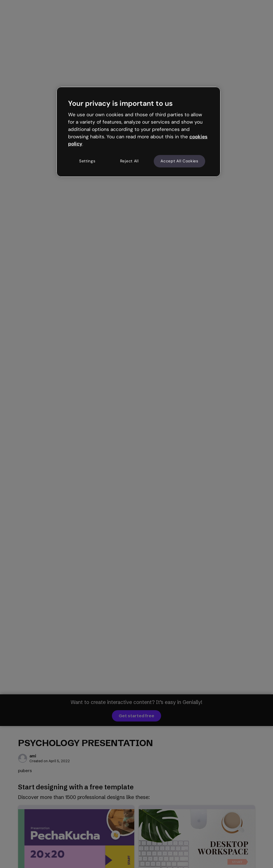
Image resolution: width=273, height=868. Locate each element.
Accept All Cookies (179, 161)
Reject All (129, 161)
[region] (138, 132)
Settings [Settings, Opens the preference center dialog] (87, 161)
